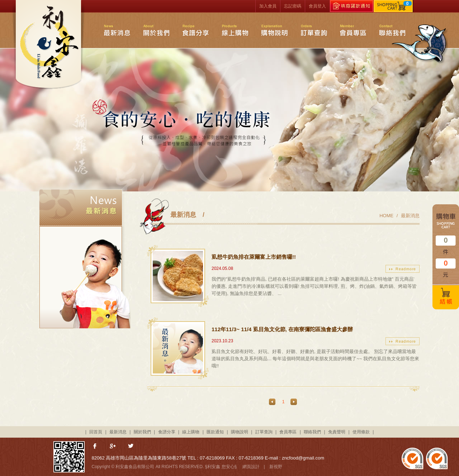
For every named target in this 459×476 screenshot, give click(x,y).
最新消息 (117, 30)
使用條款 (361, 432)
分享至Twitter (131, 447)
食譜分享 (195, 30)
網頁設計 (251, 467)
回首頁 (96, 432)
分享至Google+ (113, 447)
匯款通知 (215, 432)
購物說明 (275, 30)
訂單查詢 (314, 30)
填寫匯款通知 (352, 6)
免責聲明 (337, 432)
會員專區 (353, 30)
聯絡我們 (393, 30)
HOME (386, 216)
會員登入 (317, 6)
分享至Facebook (95, 447)
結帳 (446, 297)
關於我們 (156, 30)
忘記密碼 (293, 6)
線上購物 (235, 30)
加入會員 (268, 6)
